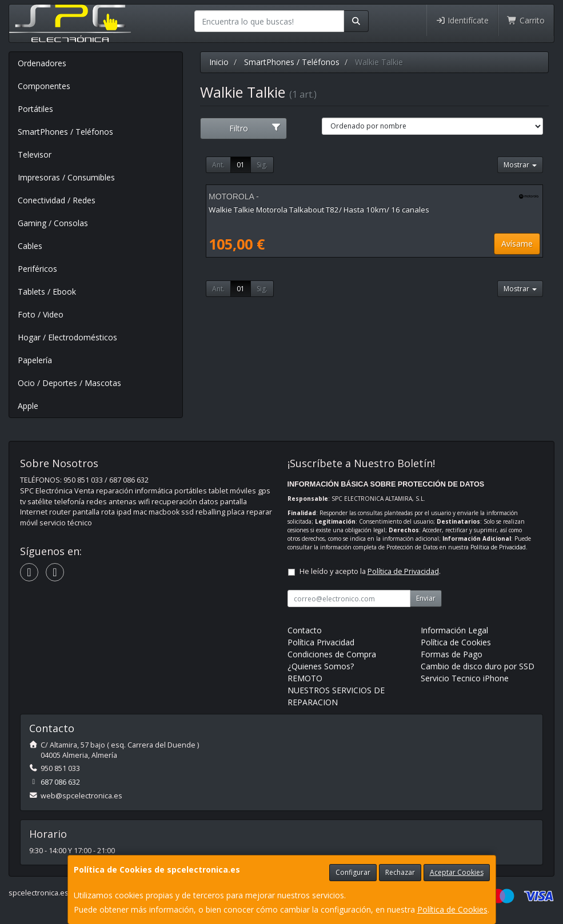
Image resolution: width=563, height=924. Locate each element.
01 (241, 165)
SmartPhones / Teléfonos (65, 132)
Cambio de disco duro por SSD (478, 666)
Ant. (218, 165)
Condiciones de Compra (332, 654)
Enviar (426, 598)
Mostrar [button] (520, 165)
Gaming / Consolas (53, 223)
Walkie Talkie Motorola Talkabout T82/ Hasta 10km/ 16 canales (319, 210)
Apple (28, 406)
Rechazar (400, 872)
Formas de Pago (452, 654)
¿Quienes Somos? (321, 666)
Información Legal (454, 630)
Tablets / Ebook (47, 292)
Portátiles (35, 109)
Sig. (262, 165)
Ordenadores (42, 63)
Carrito (526, 20)
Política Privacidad (321, 642)
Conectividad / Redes (57, 200)
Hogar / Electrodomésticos (67, 337)
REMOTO (305, 678)
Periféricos (37, 269)
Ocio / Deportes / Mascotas (69, 383)
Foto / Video (41, 314)
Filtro (255, 128)
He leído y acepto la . (370, 571)
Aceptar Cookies (457, 872)
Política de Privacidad (498, 547)
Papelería (35, 360)
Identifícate (462, 20)
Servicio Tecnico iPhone (465, 678)
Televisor (35, 154)
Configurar (353, 872)
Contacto (305, 630)
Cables (30, 246)
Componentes (44, 86)
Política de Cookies (452, 909)
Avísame (517, 244)
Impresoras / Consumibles (66, 177)
